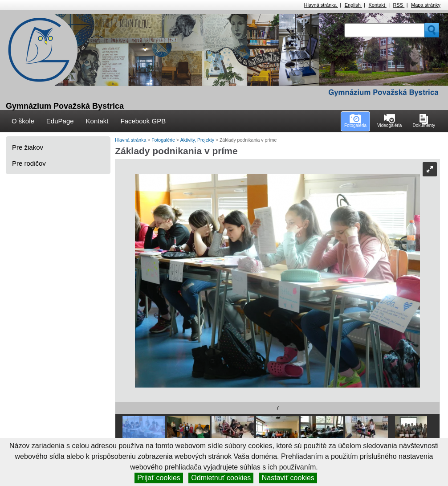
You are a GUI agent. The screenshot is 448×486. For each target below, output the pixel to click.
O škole (23, 121)
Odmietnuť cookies (221, 478)
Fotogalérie (164, 140)
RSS (399, 5)
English (353, 5)
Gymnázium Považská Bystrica (65, 106)
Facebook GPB (143, 121)
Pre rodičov (29, 163)
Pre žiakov (28, 147)
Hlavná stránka (321, 5)
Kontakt (378, 5)
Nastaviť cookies (288, 478)
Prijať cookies (159, 478)
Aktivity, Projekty (198, 140)
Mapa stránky (426, 5)
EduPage (60, 121)
